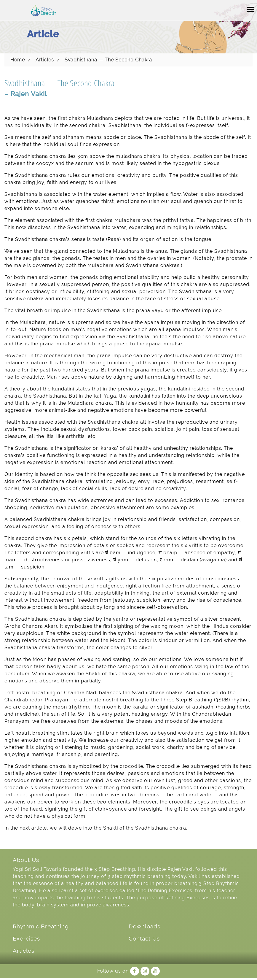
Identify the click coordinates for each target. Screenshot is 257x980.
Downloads (145, 926)
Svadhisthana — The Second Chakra (108, 60)
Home (18, 60)
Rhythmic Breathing (41, 926)
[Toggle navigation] (250, 9)
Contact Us (144, 938)
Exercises (26, 938)
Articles (45, 60)
